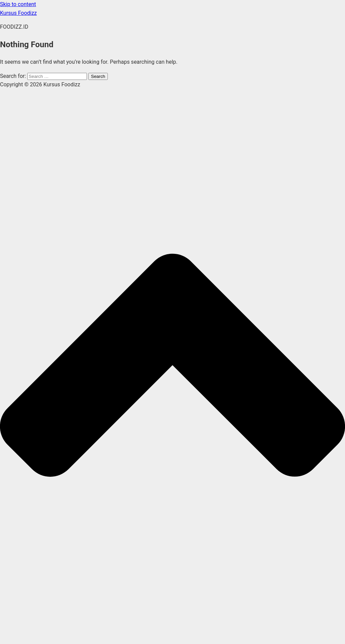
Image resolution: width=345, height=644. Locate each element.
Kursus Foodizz (18, 13)
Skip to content (18, 4)
